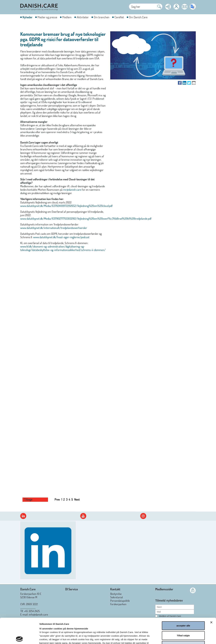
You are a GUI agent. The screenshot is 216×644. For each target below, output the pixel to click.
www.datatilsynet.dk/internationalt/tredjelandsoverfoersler (54, 228)
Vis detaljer (161, 638)
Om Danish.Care (138, 17)
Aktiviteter (83, 17)
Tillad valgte (183, 610)
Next (77, 499)
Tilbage (28, 499)
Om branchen (102, 17)
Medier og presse (47, 17)
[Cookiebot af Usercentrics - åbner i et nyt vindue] (19, 638)
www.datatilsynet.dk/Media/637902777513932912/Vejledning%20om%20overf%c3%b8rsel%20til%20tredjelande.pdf (86, 218)
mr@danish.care (72, 190)
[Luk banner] (211, 597)
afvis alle (183, 620)
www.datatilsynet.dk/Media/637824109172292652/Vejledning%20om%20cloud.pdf (66, 206)
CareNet (119, 17)
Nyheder (27, 17)
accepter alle (183, 600)
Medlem (67, 17)
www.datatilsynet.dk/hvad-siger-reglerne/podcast (61, 237)
